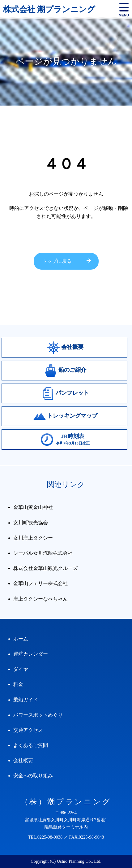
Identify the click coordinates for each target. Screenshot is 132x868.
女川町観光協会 (31, 523)
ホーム (21, 639)
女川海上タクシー (33, 538)
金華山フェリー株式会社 (40, 583)
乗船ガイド (26, 700)
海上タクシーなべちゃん (40, 599)
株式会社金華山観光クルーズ (45, 568)
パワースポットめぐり (38, 715)
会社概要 (23, 760)
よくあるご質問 (31, 745)
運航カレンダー (31, 654)
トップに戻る (57, 261)
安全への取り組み (33, 776)
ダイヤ (21, 669)
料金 (18, 684)
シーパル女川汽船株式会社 (43, 553)
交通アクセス (28, 730)
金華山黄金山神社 (33, 507)
